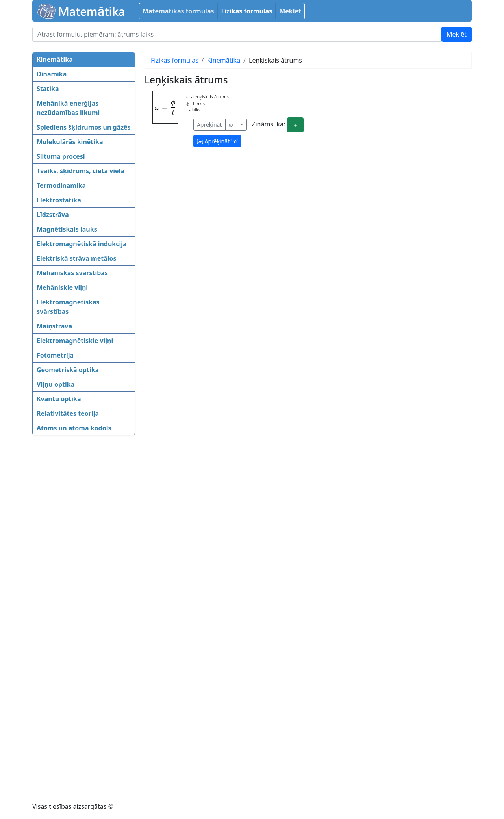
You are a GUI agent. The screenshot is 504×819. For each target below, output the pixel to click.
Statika (48, 89)
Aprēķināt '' (217, 141)
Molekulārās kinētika (70, 142)
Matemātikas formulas (178, 11)
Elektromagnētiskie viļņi (75, 341)
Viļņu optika (56, 384)
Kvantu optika (59, 399)
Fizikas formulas (247, 11)
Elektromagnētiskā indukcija (82, 244)
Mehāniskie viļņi (62, 287)
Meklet (290, 11)
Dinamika (52, 74)
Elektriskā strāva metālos (77, 258)
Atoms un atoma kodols (74, 428)
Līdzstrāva (53, 215)
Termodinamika (61, 185)
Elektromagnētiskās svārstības (68, 307)
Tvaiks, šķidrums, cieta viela (81, 171)
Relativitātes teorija (68, 413)
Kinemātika (55, 59)
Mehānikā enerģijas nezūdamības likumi (68, 108)
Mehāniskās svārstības (72, 273)
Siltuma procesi (61, 156)
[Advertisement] (64, 563)
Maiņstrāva (54, 326)
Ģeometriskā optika (68, 370)
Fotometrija (55, 355)
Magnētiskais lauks (67, 229)
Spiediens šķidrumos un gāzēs (84, 127)
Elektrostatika (59, 200)
